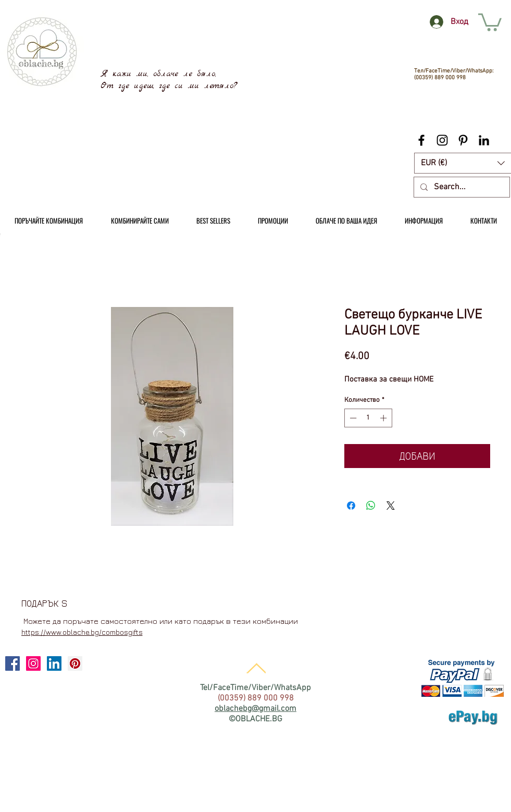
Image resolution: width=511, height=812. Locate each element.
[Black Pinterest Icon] (463, 140)
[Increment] (384, 418)
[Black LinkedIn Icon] (484, 140)
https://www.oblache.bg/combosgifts (82, 632)
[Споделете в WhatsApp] (371, 506)
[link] (490, 21)
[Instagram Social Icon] (33, 663)
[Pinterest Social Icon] (75, 663)
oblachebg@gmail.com (255, 709)
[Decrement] (352, 418)
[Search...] (461, 187)
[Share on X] (391, 506)
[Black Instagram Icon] (442, 140)
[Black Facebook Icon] (421, 140)
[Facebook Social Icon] (13, 663)
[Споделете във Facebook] (351, 506)
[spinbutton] (368, 418)
